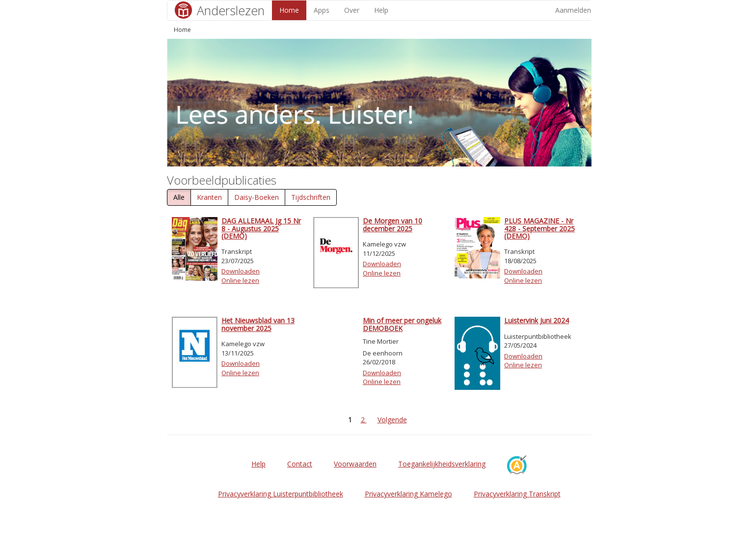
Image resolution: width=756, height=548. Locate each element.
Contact (300, 464)
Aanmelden (573, 10)
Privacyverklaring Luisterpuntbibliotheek (281, 494)
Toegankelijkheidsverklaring (442, 464)
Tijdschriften (311, 197)
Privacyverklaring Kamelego (408, 494)
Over (352, 10)
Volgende (392, 420)
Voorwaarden (355, 464)
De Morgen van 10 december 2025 (392, 224)
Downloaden (241, 271)
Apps (322, 10)
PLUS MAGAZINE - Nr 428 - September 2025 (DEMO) (540, 228)
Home (289, 10)
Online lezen (240, 280)
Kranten (209, 197)
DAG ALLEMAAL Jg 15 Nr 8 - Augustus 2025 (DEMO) (261, 228)
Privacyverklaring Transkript (517, 494)
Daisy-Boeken (256, 197)
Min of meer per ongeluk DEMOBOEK (402, 324)
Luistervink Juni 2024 (537, 320)
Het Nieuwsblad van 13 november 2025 (258, 324)
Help (381, 10)
